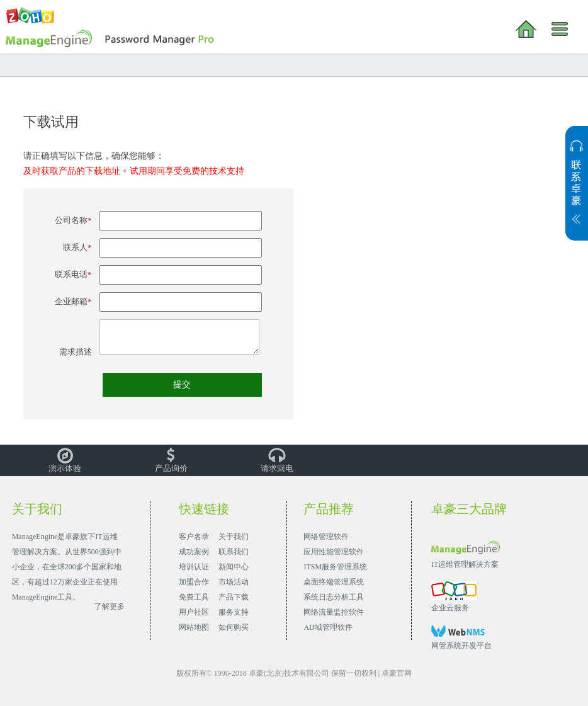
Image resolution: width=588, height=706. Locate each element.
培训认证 (194, 567)
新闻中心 (234, 567)
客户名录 (194, 537)
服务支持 (234, 612)
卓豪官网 (397, 673)
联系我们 (234, 552)
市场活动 (234, 582)
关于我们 (234, 537)
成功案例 (194, 552)
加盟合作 (194, 582)
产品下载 (234, 597)
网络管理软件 (326, 537)
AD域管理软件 (328, 627)
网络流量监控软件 (334, 612)
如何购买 (234, 627)
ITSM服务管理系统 (335, 567)
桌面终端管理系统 (334, 582)
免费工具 (194, 597)
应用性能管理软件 (334, 552)
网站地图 (194, 627)
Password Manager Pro (111, 39)
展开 (577, 190)
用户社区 (194, 612)
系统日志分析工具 (334, 597)
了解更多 (110, 606)
